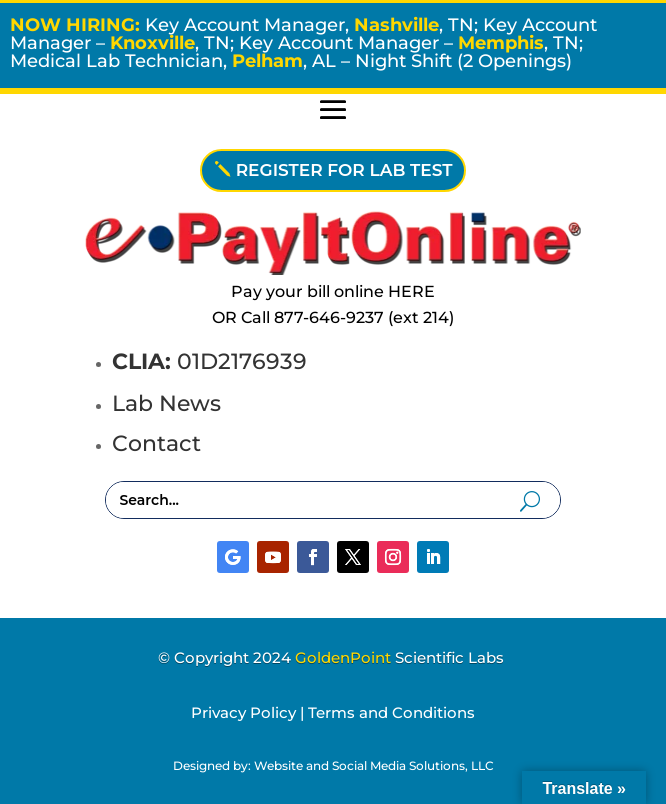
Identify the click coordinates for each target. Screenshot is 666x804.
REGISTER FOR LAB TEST (344, 170)
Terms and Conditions (391, 712)
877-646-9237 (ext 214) (364, 317)
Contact (156, 443)
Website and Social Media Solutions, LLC (374, 765)
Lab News (166, 403)
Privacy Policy (243, 712)
